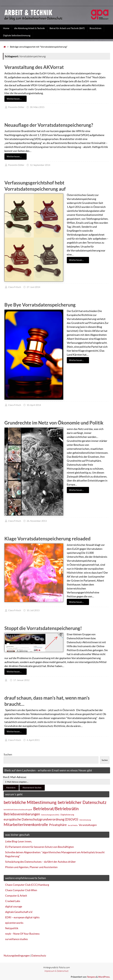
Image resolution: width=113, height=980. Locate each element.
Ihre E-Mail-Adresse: (15, 777)
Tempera (91, 977)
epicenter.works (14, 923)
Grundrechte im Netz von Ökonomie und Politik (54, 423)
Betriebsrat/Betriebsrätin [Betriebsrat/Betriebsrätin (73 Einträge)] (56, 809)
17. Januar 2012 (21, 680)
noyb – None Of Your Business (22, 934)
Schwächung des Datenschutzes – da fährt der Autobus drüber (40, 862)
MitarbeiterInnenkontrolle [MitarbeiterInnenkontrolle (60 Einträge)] (26, 824)
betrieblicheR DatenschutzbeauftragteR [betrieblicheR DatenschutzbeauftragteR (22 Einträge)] (18, 810)
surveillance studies (16, 939)
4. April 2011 (33, 740)
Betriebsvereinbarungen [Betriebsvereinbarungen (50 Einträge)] (22, 814)
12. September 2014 (40, 165)
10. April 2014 (34, 405)
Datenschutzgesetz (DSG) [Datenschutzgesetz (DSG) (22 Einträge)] (50, 815)
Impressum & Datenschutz (56, 971)
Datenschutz (39, 955)
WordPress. (104, 977)
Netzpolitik (12, 928)
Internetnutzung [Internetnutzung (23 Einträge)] (85, 820)
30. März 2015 (37, 107)
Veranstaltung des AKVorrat (34, 67)
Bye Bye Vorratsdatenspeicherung (40, 305)
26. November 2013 (37, 521)
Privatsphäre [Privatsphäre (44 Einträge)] (58, 825)
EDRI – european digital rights (22, 917)
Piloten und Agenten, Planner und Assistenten (31, 867)
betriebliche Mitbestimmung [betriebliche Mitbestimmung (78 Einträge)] (30, 802)
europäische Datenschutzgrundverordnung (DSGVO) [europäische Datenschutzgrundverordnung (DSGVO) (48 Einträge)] (41, 819)
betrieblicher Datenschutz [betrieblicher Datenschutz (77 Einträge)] (82, 802)
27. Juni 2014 (33, 287)
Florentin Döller (16, 107)
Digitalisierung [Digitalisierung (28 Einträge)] (67, 815)
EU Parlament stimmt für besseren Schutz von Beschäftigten (40, 847)
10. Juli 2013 (33, 610)
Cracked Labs (13, 901)
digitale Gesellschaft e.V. (19, 912)
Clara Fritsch (15, 287)
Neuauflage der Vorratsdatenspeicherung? (49, 125)
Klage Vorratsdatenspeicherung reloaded (47, 539)
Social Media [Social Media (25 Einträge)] (73, 825)
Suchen (8, 754)
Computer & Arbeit (16, 896)
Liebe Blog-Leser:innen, (19, 841)
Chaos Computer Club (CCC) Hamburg (27, 885)
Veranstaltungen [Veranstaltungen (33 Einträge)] (88, 825)
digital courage (14, 906)
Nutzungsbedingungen (17, 955)
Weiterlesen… (16, 99)
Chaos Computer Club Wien (21, 890)
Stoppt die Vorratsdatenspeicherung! (43, 628)
